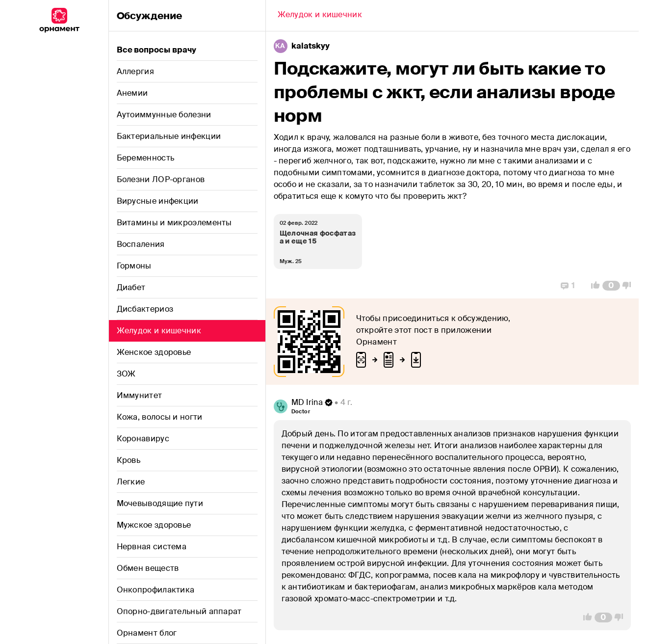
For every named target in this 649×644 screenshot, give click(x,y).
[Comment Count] (611, 286)
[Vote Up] (593, 286)
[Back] (320, 16)
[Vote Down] (629, 286)
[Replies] (568, 286)
